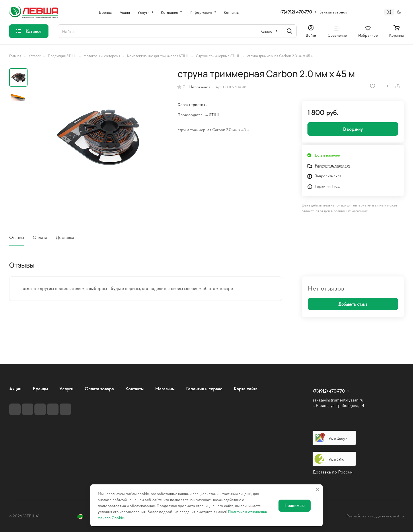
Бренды (40, 388)
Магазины (165, 388)
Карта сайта (246, 388)
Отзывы (17, 237)
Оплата (40, 237)
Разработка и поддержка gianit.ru (375, 516)
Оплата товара (99, 388)
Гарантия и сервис (204, 388)
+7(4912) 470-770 (296, 12)
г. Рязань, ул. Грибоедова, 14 (338, 405)
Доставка (65, 237)
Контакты (135, 388)
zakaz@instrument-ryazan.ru (338, 400)
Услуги (66, 388)
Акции (15, 388)
